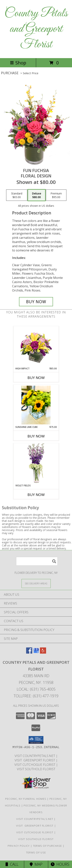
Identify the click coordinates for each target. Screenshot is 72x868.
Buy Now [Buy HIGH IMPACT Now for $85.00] (36, 378)
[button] (36, 740)
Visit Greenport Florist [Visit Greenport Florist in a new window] (35, 760)
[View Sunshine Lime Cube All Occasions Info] (36, 405)
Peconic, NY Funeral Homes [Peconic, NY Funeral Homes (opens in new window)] (26, 799)
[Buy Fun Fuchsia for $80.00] (36, 302)
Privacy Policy (19, 846)
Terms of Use (36, 852)
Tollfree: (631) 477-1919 (36, 696)
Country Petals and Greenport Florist (36, 29)
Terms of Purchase (48, 846)
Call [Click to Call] (12, 864)
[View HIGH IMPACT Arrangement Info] (36, 347)
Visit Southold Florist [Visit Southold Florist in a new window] (36, 769)
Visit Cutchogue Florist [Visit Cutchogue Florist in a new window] (35, 765)
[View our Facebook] (29, 652)
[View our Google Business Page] (36, 652)
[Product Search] (37, 561)
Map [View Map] (36, 864)
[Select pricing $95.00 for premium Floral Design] (56, 195)
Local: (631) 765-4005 (36, 689)
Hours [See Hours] (60, 864)
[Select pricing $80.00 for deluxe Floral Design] (37, 195)
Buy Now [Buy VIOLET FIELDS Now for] (36, 495)
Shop (18, 63)
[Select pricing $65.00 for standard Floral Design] (17, 195)
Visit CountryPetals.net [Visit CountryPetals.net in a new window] (35, 756)
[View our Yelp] (43, 652)
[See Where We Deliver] (36, 583)
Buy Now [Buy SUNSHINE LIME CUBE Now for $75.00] (36, 436)
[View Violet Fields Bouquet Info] (36, 464)
